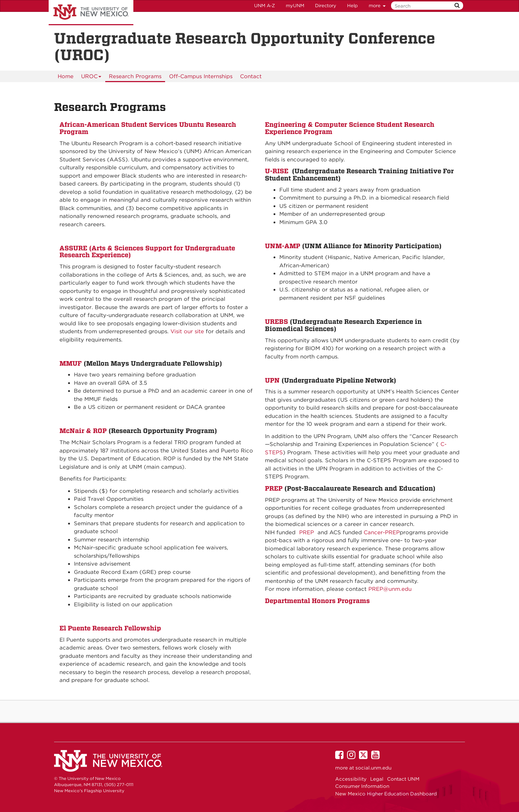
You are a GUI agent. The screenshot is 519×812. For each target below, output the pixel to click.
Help (352, 6)
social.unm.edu (373, 768)
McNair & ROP (84, 431)
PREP (275, 488)
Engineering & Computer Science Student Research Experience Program (350, 128)
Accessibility (351, 779)
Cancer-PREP (382, 532)
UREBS (277, 322)
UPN (273, 380)
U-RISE (277, 171)
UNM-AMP (283, 246)
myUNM (295, 6)
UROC (91, 78)
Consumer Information (362, 786)
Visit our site (187, 331)
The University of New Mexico (91, 13)
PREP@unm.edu (390, 589)
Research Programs (135, 76)
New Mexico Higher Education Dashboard (386, 794)
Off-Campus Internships (201, 76)
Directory (326, 6)
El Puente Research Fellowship (110, 628)
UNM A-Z (265, 6)
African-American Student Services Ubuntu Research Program (148, 128)
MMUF (72, 363)
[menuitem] (66, 76)
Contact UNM (403, 779)
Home (66, 76)
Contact (251, 76)
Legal (377, 779)
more (377, 6)
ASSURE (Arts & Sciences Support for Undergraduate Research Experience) (147, 252)
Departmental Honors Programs (317, 601)
